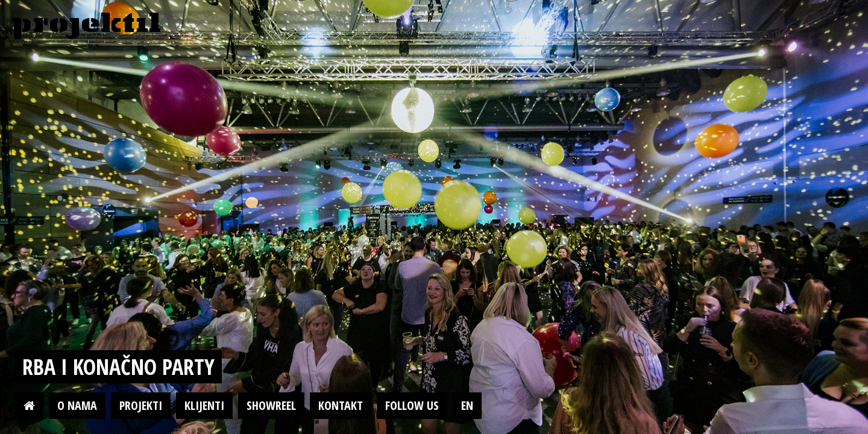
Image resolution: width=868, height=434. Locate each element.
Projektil (86, 27)
